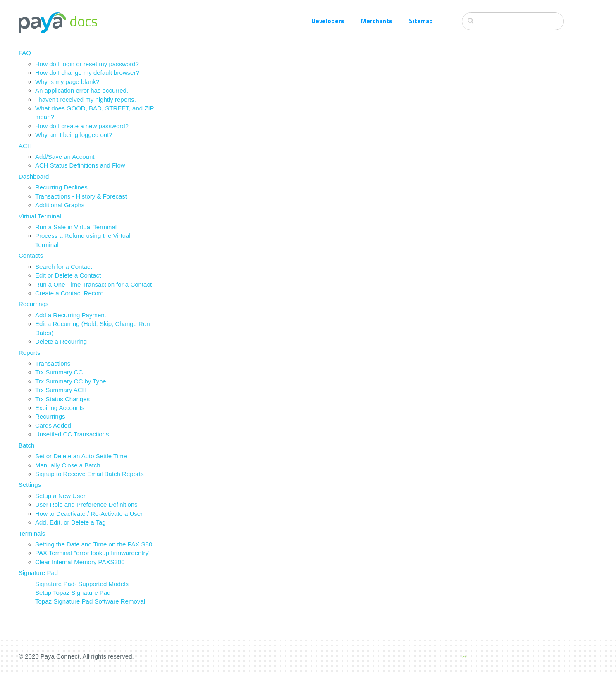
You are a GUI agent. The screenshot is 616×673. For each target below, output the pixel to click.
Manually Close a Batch (68, 465)
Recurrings (34, 304)
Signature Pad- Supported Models (82, 584)
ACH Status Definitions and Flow (80, 165)
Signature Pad (38, 573)
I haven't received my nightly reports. (86, 99)
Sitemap (421, 21)
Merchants (377, 21)
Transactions (53, 363)
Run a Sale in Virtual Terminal (76, 227)
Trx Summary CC (59, 372)
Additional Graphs (60, 205)
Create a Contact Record (69, 293)
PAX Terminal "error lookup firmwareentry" (93, 553)
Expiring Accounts (60, 408)
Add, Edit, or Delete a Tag (70, 522)
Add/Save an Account (65, 157)
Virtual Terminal (40, 216)
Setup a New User (60, 496)
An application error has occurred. (82, 90)
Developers (328, 21)
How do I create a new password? (82, 126)
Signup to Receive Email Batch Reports (90, 474)
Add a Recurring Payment (71, 315)
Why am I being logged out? (74, 135)
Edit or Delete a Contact (68, 275)
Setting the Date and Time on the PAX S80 (94, 544)
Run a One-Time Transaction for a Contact (93, 284)
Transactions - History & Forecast (81, 196)
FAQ (25, 53)
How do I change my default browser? (87, 73)
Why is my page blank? (67, 82)
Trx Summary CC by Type (71, 381)
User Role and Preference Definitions (86, 504)
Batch (26, 445)
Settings (30, 485)
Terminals (32, 533)
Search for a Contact (64, 267)
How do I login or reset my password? (87, 64)
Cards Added (53, 425)
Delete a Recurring (61, 341)
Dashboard (34, 176)
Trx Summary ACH (61, 390)
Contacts (31, 255)
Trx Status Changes (62, 399)
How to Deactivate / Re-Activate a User (89, 514)
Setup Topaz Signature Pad (73, 593)
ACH (25, 146)
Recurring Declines (61, 187)
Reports (30, 353)
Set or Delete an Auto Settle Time (81, 456)
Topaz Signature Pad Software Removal (90, 601)
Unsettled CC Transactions (72, 434)
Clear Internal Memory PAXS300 (80, 562)
